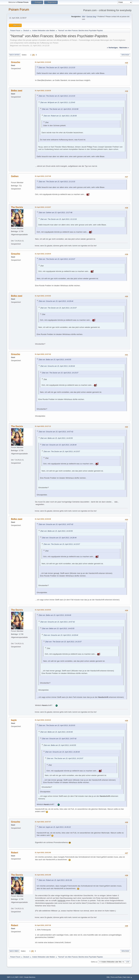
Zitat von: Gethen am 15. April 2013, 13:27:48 (55, 213)
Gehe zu (94, 962)
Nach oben (14, 951)
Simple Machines (30, 977)
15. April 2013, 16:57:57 (43, 822)
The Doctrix (17, 207)
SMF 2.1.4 (10, 977)
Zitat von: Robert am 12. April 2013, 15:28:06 (60, 116)
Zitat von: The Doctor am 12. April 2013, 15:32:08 (60, 109)
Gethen (15, 176)
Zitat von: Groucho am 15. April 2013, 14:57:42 (56, 432)
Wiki (84, 17)
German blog (91, 17)
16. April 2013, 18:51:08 (43, 875)
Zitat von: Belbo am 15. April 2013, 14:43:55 (55, 360)
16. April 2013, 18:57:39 (43, 925)
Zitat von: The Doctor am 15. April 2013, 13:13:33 (57, 68)
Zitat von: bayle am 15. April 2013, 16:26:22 (55, 827)
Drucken (125, 55)
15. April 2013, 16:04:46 (43, 519)
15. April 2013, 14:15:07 (43, 207)
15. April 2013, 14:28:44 (43, 254)
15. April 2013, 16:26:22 (43, 720)
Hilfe (108, 977)
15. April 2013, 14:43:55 (43, 296)
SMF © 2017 (19, 977)
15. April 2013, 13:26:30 (43, 91)
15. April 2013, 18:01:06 (43, 853)
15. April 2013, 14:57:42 (43, 354)
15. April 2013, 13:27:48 (43, 176)
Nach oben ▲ (128, 977)
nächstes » (124, 48)
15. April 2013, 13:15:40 (43, 62)
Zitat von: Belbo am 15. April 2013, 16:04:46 (55, 615)
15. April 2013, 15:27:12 (43, 426)
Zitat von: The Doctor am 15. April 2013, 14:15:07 (57, 259)
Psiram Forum (19, 9)
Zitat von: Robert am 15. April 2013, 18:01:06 (55, 880)
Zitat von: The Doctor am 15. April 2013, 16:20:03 (57, 725)
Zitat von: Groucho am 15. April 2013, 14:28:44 (56, 301)
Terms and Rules (116, 977)
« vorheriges (112, 48)
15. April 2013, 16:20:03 (43, 610)
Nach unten (14, 55)
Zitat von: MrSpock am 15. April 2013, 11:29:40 (58, 102)
